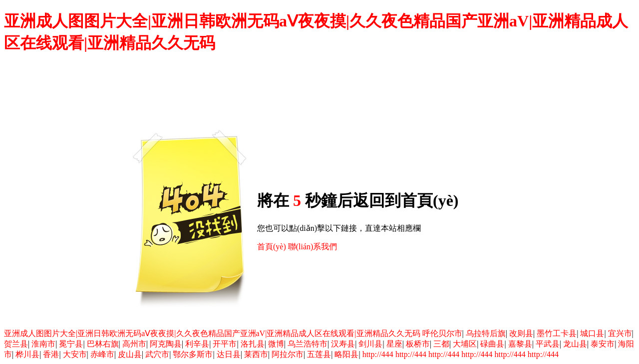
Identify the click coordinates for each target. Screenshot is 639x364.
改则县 (521, 333)
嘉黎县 (520, 344)
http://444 (378, 354)
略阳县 (346, 354)
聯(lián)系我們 (313, 247)
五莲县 (319, 354)
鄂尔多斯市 (193, 354)
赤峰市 (102, 354)
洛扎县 (253, 344)
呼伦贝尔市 (442, 333)
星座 (394, 344)
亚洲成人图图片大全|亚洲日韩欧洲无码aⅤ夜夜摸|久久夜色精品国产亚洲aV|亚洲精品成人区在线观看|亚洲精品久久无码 (212, 333)
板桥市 (418, 344)
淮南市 (43, 344)
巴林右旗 (103, 344)
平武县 (548, 344)
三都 (441, 344)
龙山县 (575, 344)
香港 (51, 354)
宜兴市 (620, 333)
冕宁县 (71, 344)
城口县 (592, 333)
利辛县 (197, 344)
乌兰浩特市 (308, 344)
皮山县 (130, 354)
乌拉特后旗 (486, 333)
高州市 (134, 344)
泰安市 (603, 344)
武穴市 (157, 354)
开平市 (225, 344)
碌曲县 (492, 344)
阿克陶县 (166, 344)
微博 (276, 344)
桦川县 (27, 354)
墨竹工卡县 (557, 333)
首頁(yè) (272, 247)
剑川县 (370, 344)
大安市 (75, 354)
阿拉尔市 (288, 354)
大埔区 (465, 344)
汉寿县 (343, 344)
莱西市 (256, 354)
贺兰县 (16, 344)
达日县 (229, 354)
